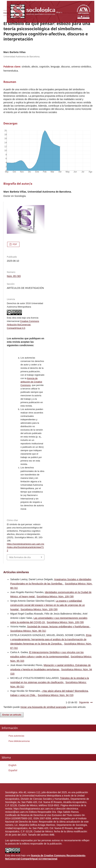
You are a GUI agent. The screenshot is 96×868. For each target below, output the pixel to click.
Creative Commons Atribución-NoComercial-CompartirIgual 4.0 (23, 325)
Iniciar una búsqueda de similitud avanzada (43, 707)
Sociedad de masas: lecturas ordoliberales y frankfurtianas (59, 627)
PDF (15, 244)
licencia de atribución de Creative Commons (31, 382)
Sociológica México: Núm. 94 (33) (56, 695)
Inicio (6, 13)
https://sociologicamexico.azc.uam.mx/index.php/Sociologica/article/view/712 (25, 547)
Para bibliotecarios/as (19, 741)
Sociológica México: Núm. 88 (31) (28, 631)
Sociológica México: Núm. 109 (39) (55, 597)
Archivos (17, 13)
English (12, 765)
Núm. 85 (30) (32, 13)
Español (13, 770)
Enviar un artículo (12, 715)
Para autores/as (16, 736)
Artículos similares (16, 572)
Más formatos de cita (20, 557)
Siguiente (84, 702)
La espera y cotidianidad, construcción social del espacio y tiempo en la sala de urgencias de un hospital (48, 605)
